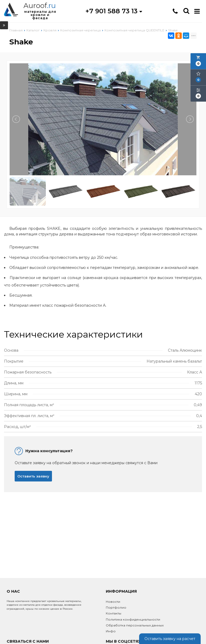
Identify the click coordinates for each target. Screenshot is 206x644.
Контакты (114, 613)
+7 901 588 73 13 (114, 11)
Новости (113, 602)
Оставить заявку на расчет (170, 639)
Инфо (111, 631)
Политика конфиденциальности (133, 619)
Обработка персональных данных (135, 625)
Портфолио (116, 607)
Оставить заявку (33, 476)
